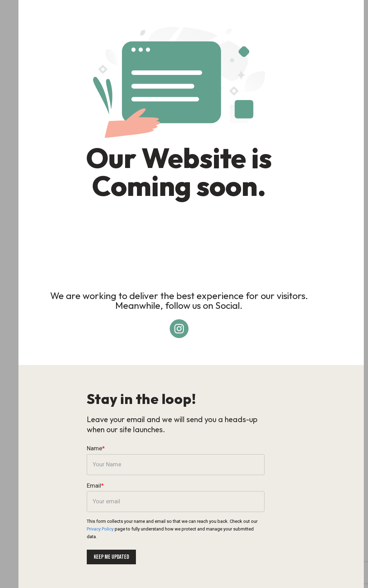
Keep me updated (111, 553)
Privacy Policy (272, 525)
